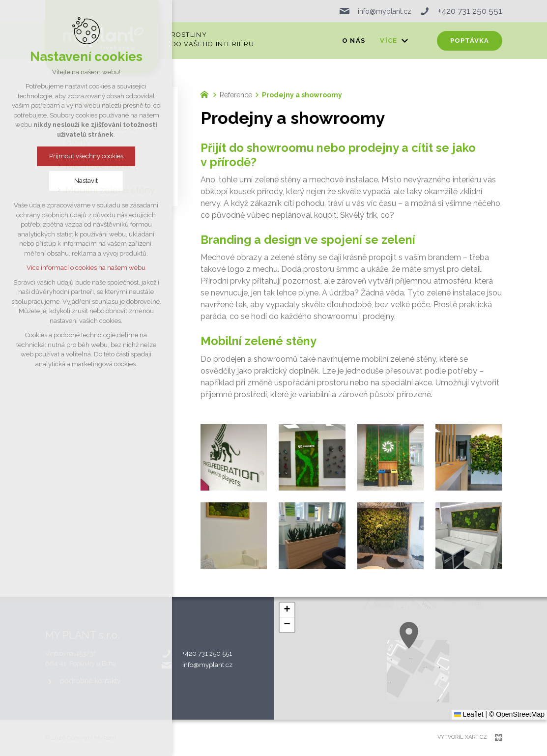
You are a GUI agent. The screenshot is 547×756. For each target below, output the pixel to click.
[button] (287, 610)
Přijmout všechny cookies (86, 156)
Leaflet (469, 714)
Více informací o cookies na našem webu (86, 268)
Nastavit (86, 181)
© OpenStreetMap (517, 714)
